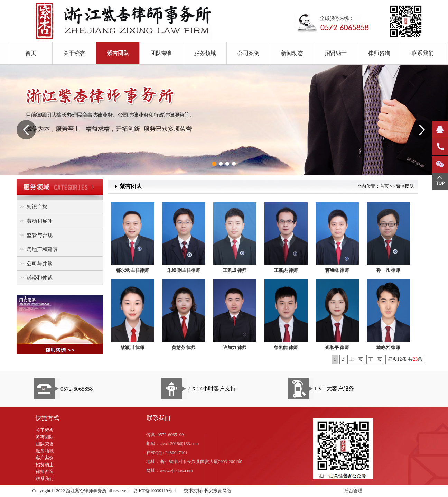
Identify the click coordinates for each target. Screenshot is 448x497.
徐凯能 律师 (286, 347)
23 (415, 359)
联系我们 (423, 53)
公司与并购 (35, 263)
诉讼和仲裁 (35, 278)
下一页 (375, 359)
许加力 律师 (235, 347)
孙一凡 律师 (388, 270)
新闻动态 (292, 53)
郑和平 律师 (337, 347)
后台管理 (353, 491)
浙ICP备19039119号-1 (155, 491)
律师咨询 (379, 53)
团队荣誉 (161, 53)
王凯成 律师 (235, 270)
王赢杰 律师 (286, 270)
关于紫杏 (74, 53)
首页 (31, 53)
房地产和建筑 (38, 249)
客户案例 (45, 458)
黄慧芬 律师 (184, 347)
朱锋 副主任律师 (184, 270)
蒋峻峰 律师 (337, 270)
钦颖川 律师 (132, 347)
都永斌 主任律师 (132, 270)
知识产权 (33, 207)
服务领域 (205, 53)
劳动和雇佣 (35, 221)
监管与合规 (35, 235)
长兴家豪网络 (218, 491)
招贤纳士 (336, 53)
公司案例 (249, 53)
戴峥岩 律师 (388, 347)
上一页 (356, 359)
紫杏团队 (118, 53)
